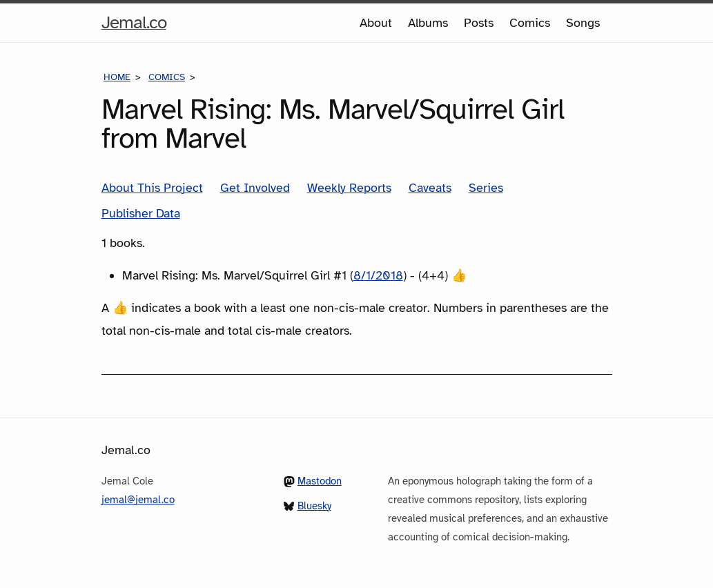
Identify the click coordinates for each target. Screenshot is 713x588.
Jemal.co (134, 23)
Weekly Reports (349, 188)
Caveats (430, 188)
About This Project (152, 188)
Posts (479, 23)
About (376, 23)
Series (486, 188)
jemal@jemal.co (138, 500)
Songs (583, 23)
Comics (530, 23)
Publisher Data (141, 213)
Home (117, 77)
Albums (428, 23)
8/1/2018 (378, 275)
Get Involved (255, 188)
